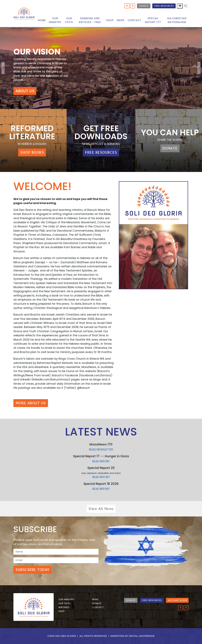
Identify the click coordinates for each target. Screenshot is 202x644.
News (121, 20)
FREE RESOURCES (101, 152)
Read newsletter (101, 450)
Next (199, 68)
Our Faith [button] (69, 20)
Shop (110, 20)
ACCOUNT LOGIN (177, 600)
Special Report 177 (153, 20)
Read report (101, 461)
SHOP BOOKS (32, 152)
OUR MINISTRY (55, 20)
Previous (3, 68)
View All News (101, 509)
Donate (144, 6)
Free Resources (164, 6)
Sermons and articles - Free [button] (90, 20)
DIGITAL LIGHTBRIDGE (142, 636)
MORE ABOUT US (31, 403)
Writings (64, 607)
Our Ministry (66, 599)
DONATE (170, 148)
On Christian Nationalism (177, 20)
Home (42, 20)
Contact (134, 20)
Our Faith (64, 603)
